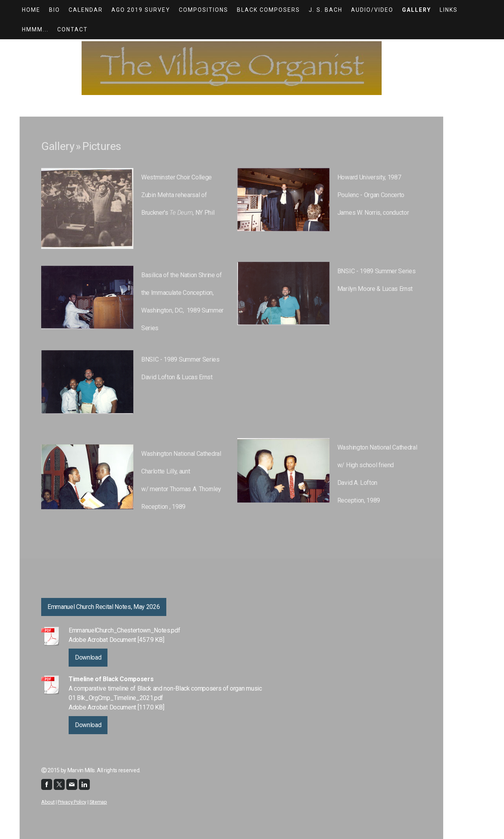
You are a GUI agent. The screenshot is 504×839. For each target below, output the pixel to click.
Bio (55, 10)
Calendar (86, 10)
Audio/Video (372, 10)
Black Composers (268, 10)
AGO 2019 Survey (141, 10)
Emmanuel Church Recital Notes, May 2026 (104, 607)
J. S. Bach (326, 10)
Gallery (417, 10)
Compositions (204, 10)
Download (88, 657)
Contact (73, 29)
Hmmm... (35, 29)
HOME (31, 10)
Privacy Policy (72, 802)
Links (449, 10)
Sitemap (98, 802)
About (48, 802)
